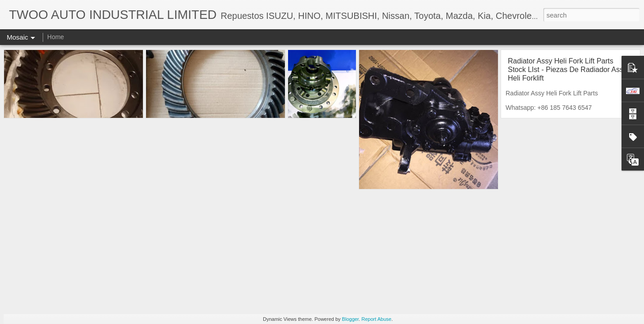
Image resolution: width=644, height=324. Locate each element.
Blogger (350, 319)
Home (56, 37)
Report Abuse (376, 319)
